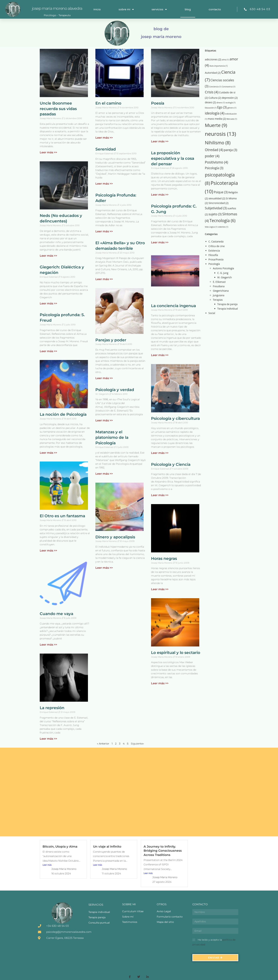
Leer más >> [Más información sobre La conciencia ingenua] (160, 355)
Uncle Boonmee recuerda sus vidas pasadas (58, 109)
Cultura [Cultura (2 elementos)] (215, 98)
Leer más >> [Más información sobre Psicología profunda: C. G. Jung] (160, 242)
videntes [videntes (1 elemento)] (223, 227)
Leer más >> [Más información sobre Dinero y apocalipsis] (104, 568)
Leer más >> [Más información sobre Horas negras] (160, 589)
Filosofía (213, 255)
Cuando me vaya (56, 614)
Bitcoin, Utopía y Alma (60, 847)
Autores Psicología (223, 268)
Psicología (214, 264)
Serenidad (106, 149)
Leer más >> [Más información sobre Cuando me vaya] (48, 645)
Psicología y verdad (115, 390)
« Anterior (103, 744)
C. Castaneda (216, 241)
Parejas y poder (111, 340)
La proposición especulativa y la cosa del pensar (173, 158)
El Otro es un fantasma (62, 516)
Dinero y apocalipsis (115, 537)
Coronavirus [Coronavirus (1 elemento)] (229, 87)
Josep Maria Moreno (64, 869)
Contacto (215, 9)
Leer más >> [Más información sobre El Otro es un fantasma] (48, 551)
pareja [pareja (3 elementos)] (230, 150)
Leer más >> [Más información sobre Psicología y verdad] (104, 420)
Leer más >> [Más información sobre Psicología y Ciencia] (160, 495)
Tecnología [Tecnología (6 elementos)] (223, 221)
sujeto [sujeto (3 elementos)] (215, 214)
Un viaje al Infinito (107, 847)
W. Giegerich (225, 277)
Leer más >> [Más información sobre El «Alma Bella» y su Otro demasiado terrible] (104, 279)
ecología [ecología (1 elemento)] (230, 103)
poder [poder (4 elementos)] (212, 156)
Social (212, 313)
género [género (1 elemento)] (232, 108)
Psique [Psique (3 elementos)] (221, 192)
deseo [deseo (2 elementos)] (210, 102)
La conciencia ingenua (173, 306)
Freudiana (219, 286)
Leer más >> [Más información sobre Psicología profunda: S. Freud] (48, 351)
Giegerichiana (221, 291)
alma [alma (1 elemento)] (225, 60)
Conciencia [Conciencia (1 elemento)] (215, 87)
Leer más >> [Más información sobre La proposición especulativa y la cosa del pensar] (160, 195)
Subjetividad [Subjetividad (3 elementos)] (216, 208)
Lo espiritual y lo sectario (176, 653)
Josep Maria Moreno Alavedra (57, 8)
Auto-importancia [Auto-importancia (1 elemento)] (219, 66)
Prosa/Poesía (216, 259)
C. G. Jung (223, 273)
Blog (188, 9)
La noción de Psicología (63, 414)
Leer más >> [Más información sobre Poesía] (160, 141)
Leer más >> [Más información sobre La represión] (48, 739)
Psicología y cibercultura (175, 418)
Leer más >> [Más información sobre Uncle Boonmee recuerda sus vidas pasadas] (48, 152)
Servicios (159, 9)
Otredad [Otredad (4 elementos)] (214, 150)
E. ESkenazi (219, 282)
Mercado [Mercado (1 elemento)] (232, 119)
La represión (52, 708)
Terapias (218, 300)
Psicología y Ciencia (171, 464)
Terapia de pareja (227, 304)
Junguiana (219, 295)
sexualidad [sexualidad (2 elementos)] (217, 198)
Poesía (158, 103)
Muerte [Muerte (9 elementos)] (216, 125)
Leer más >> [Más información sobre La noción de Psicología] (48, 453)
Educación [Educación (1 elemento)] (211, 108)
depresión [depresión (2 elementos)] (230, 98)
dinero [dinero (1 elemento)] (221, 103)
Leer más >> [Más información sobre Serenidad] (104, 184)
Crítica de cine (217, 246)
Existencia (214, 251)
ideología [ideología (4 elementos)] (215, 113)
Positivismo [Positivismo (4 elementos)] (217, 162)
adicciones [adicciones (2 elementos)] (213, 59)
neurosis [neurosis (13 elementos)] (221, 134)
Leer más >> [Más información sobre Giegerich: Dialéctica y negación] (48, 303)
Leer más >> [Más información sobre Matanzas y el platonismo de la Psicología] (104, 474)
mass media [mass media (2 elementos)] (217, 119)
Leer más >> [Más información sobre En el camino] (104, 138)
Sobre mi (126, 9)
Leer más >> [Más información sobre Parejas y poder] (104, 378)
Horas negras (164, 559)
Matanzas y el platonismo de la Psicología (112, 437)
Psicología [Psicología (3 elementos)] (214, 168)
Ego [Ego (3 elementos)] (222, 107)
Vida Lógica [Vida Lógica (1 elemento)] (211, 227)
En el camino (108, 103)
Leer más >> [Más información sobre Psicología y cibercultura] (160, 453)
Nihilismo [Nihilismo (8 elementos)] (218, 143)
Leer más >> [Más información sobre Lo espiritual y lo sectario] (160, 683)
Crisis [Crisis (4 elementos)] (212, 92)
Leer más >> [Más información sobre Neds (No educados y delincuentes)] (48, 256)
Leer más (47, 865)
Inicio (97, 9)
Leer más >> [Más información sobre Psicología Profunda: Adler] (104, 231)
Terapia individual (228, 309)
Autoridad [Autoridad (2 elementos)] (213, 73)
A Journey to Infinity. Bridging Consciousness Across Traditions (163, 851)
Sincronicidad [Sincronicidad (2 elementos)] (219, 203)
